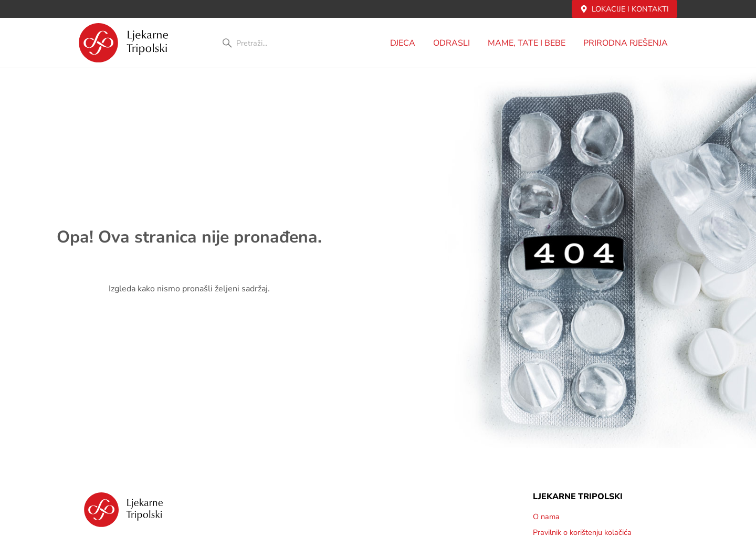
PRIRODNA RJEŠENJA (628, 43)
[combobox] (277, 43)
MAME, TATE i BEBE (529, 43)
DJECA (405, 43)
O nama (546, 517)
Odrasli (454, 43)
